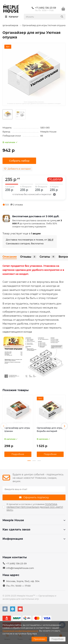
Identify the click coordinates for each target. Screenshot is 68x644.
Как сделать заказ (34, 529)
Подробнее (57, 639)
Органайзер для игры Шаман (17, 429)
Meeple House (48, 132)
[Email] (34, 489)
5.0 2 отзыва (13, 205)
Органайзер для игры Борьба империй (50, 429)
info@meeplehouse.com (20, 568)
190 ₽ (51, 240)
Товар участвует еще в (22, 234)
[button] (4, 426)
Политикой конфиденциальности (20, 631)
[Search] (45, 17)
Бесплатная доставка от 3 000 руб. (36, 216)
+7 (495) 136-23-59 (16, 563)
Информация (34, 539)
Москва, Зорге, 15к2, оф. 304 (23, 581)
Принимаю (39, 639)
